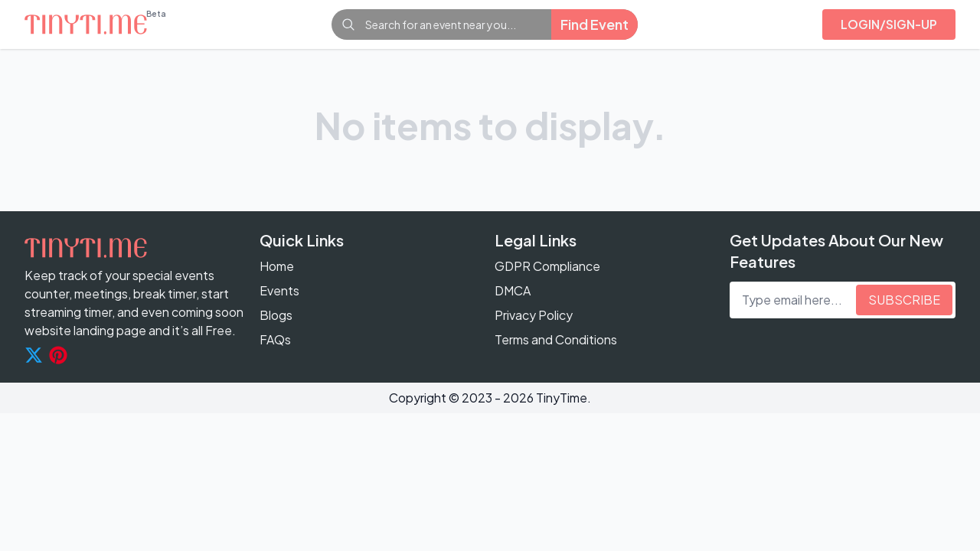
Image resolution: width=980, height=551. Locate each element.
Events (279, 290)
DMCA (513, 290)
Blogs (276, 315)
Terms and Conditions (556, 339)
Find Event (595, 24)
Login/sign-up (889, 24)
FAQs (275, 339)
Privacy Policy (534, 315)
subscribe (904, 300)
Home (277, 266)
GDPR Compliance (547, 266)
